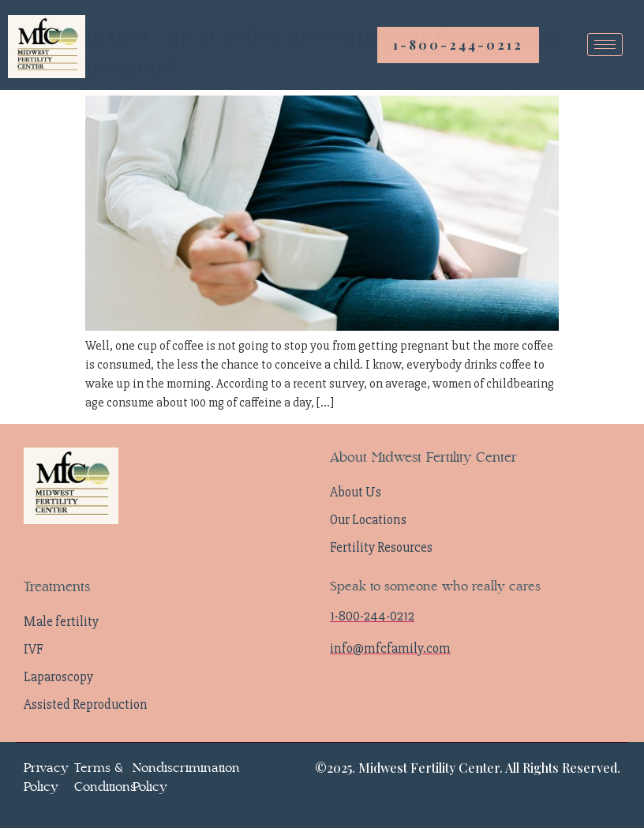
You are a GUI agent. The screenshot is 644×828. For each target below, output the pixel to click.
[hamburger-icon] (605, 45)
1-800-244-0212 (458, 45)
